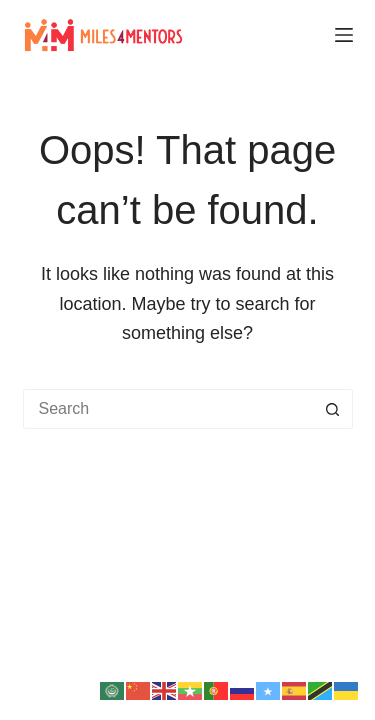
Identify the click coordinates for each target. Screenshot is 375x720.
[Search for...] (168, 409)
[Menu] (344, 35)
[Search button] (333, 409)
